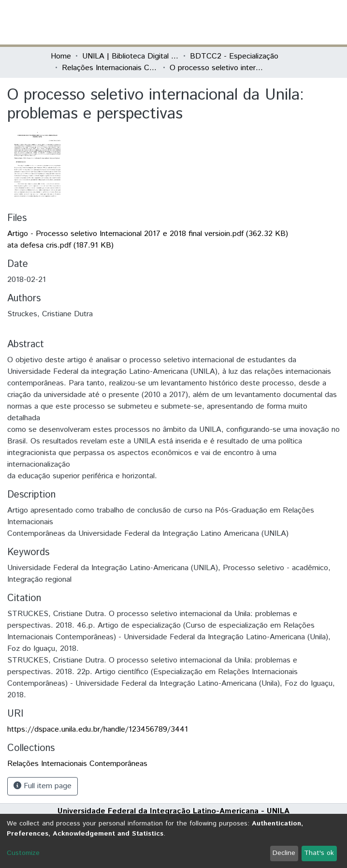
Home (61, 56)
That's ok (319, 853)
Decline (284, 853)
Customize (23, 853)
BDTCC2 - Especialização (234, 56)
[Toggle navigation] (290, 22)
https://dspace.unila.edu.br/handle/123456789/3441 (98, 729)
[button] (240, 22)
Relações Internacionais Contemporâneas (110, 68)
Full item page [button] (43, 786)
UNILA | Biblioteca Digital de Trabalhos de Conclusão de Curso (130, 56)
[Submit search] (226, 22)
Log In (260, 22)
